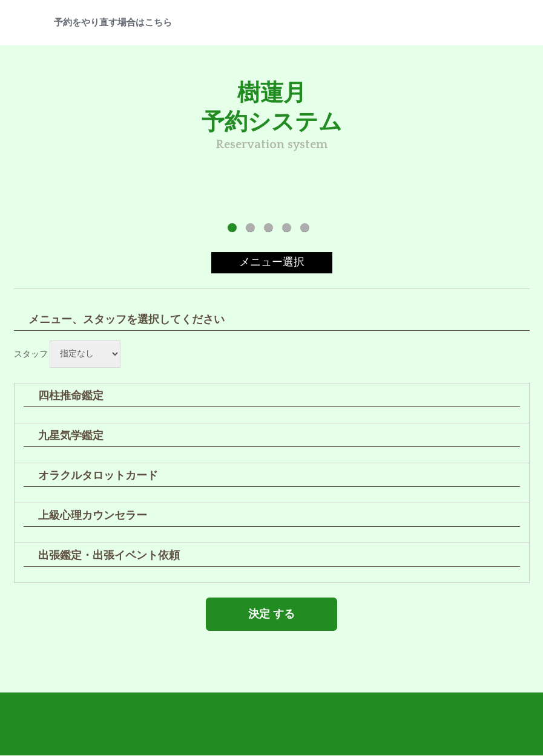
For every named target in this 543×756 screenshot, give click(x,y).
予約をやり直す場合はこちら (113, 23)
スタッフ (31, 354)
